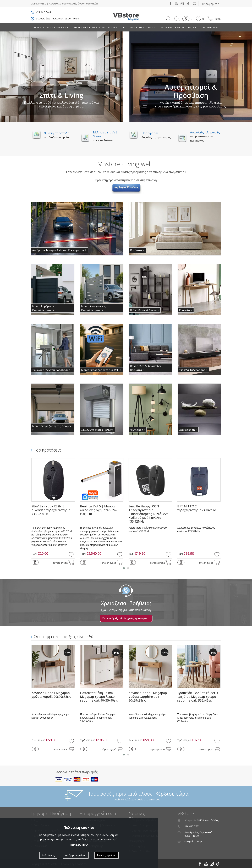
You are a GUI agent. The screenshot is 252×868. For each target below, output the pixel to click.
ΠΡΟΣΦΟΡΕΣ (210, 27)
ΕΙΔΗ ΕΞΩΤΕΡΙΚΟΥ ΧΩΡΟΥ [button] (178, 27)
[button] (187, 19)
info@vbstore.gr (193, 841)
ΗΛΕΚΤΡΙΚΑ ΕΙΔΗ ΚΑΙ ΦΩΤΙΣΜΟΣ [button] (95, 27)
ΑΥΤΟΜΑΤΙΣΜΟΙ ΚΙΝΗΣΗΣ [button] (50, 27)
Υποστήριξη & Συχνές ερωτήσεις (126, 618)
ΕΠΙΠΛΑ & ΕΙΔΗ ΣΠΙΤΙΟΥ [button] (138, 27)
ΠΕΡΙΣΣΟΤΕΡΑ (79, 845)
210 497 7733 (43, 12)
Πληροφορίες (209, 4)
